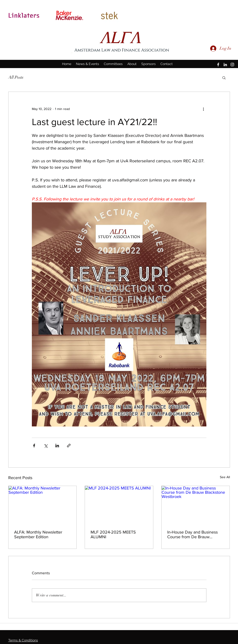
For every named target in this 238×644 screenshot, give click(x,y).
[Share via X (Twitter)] (46, 446)
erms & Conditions (24, 640)
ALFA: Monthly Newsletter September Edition (38, 534)
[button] (224, 77)
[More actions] (204, 109)
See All (225, 477)
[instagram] (232, 65)
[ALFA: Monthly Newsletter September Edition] (43, 505)
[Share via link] (69, 446)
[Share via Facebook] (34, 446)
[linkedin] (225, 65)
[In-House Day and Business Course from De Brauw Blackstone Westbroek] (196, 505)
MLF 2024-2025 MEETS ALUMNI (113, 534)
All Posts (16, 77)
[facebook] (218, 65)
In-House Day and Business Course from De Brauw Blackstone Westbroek (192, 534)
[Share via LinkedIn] (57, 446)
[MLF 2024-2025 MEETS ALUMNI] (119, 505)
